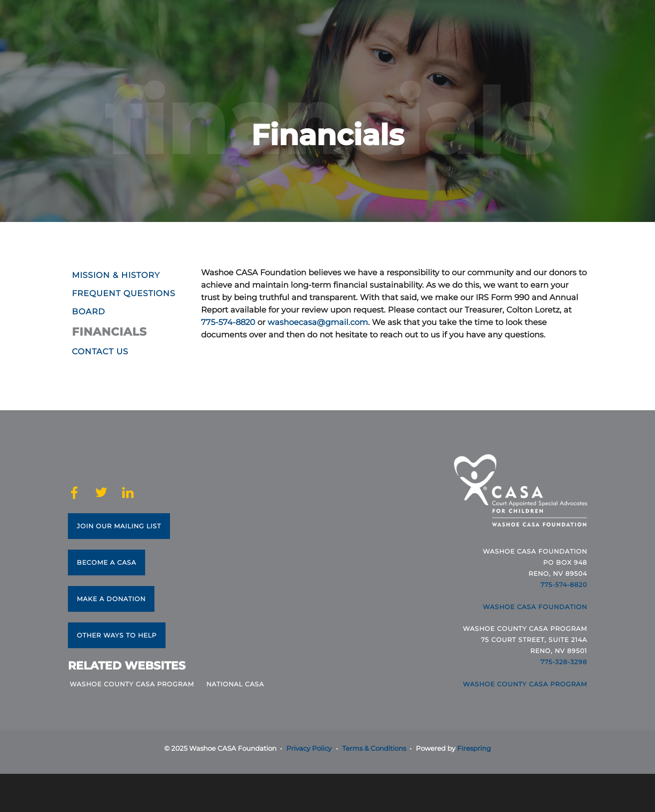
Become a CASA (107, 562)
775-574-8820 (228, 322)
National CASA (235, 684)
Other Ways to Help (117, 635)
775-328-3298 (564, 662)
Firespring (474, 748)
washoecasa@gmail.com (318, 322)
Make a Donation (111, 599)
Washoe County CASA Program (132, 684)
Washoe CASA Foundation (535, 607)
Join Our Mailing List (119, 526)
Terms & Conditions (374, 748)
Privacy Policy (309, 748)
